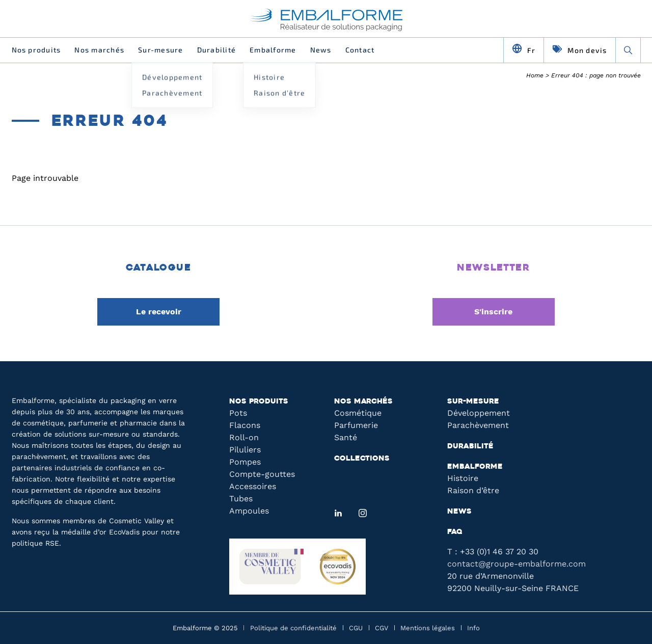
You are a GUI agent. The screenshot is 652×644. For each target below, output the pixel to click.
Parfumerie (356, 425)
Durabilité (216, 50)
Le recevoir (159, 312)
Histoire (463, 478)
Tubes (241, 499)
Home (535, 75)
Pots (238, 413)
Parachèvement (478, 425)
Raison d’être (473, 490)
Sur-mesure (160, 50)
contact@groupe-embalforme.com (517, 564)
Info (473, 628)
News (321, 50)
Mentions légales (428, 628)
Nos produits (36, 50)
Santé (346, 437)
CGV (382, 628)
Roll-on (244, 437)
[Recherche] (628, 50)
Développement (479, 413)
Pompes (245, 462)
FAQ (455, 532)
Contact (360, 50)
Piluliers (245, 450)
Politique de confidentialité (293, 628)
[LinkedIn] (338, 513)
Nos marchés (99, 50)
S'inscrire (493, 312)
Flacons (245, 425)
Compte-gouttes (262, 474)
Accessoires (253, 486)
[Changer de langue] (524, 50)
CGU (356, 628)
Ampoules (249, 511)
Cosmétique (358, 413)
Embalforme (273, 50)
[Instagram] (363, 513)
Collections (362, 459)
